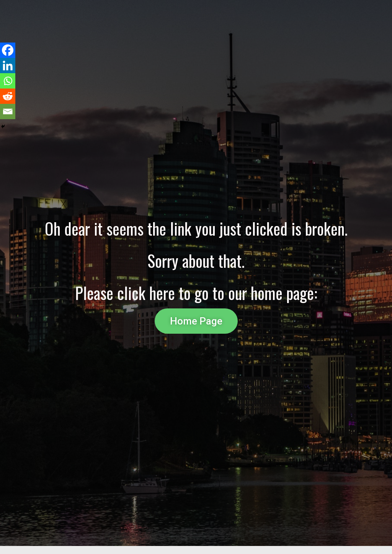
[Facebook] (8, 50)
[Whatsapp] (8, 81)
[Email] (8, 111)
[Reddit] (8, 96)
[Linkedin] (8, 66)
